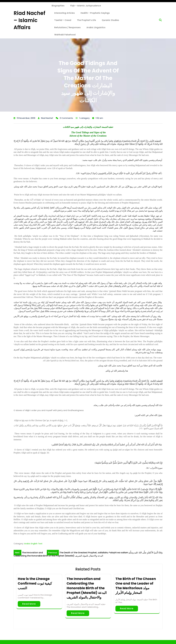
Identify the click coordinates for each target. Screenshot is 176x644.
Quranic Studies (110, 20)
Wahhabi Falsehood (65, 35)
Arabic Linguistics (96, 27)
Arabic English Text (33, 544)
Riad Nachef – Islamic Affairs (29, 20)
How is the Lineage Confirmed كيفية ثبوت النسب (35, 583)
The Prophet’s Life (86, 20)
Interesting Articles (65, 13)
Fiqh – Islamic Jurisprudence (86, 6)
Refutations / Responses (67, 27)
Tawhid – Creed (63, 20)
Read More (29, 604)
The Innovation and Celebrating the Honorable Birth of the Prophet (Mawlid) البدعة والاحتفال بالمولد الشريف (87, 588)
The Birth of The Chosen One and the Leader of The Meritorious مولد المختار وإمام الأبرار (136, 586)
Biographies (58, 6)
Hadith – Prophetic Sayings (95, 13)
